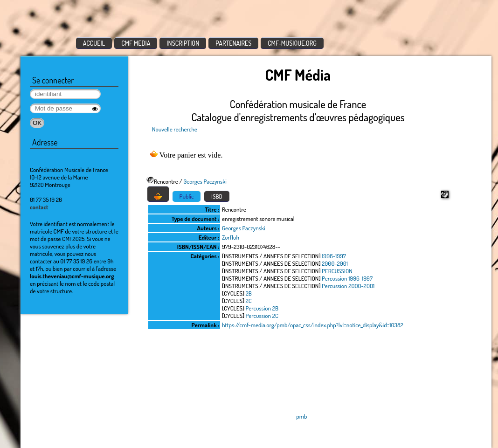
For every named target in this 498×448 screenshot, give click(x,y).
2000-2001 (335, 263)
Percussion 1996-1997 (347, 278)
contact (39, 207)
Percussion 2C (262, 316)
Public (187, 196)
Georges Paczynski (205, 181)
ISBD (217, 196)
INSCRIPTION (183, 43)
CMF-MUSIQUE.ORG (292, 43)
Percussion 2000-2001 (348, 286)
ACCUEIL (94, 43)
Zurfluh (231, 237)
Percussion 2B (262, 308)
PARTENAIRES (233, 43)
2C (249, 301)
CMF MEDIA (136, 43)
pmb (301, 416)
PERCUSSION (337, 271)
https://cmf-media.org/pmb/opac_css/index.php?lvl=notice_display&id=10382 (313, 325)
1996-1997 (334, 256)
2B (249, 293)
